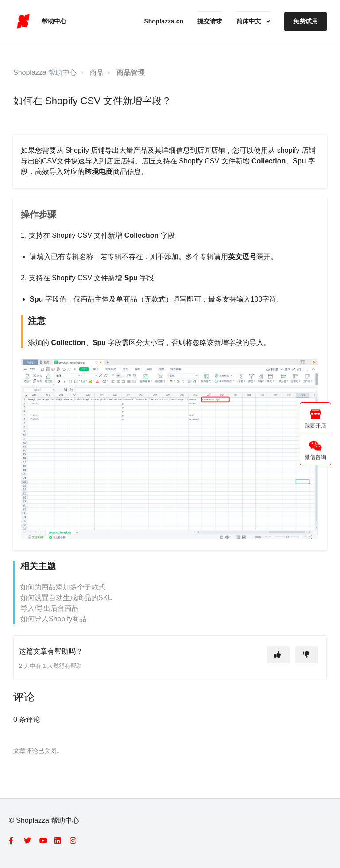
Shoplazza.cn (164, 21)
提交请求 (210, 21)
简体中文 (250, 21)
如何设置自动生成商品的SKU (67, 598)
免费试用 (305, 21)
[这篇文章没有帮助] (307, 655)
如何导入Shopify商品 (53, 619)
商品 (97, 72)
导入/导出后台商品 (50, 608)
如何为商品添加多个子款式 (63, 587)
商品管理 (131, 72)
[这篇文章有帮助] (278, 655)
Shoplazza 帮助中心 (45, 72)
